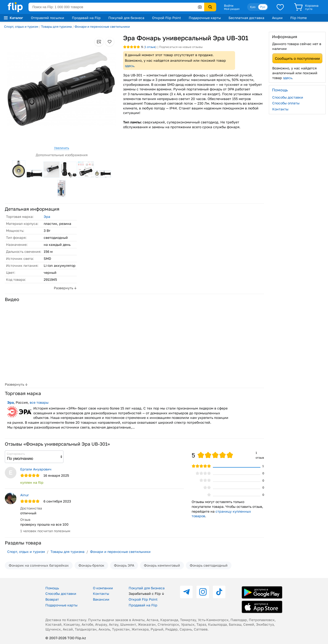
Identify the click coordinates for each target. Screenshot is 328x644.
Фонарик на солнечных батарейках (39, 565)
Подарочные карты (205, 18)
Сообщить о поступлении (297, 58)
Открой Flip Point (167, 18)
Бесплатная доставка (246, 18)
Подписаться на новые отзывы (181, 47)
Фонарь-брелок (91, 565)
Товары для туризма (56, 27)
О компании (103, 588)
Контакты (280, 109)
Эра (47, 217)
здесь (129, 66)
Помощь (52, 588)
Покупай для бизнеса (126, 18)
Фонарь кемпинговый (162, 565)
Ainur (24, 495)
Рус (263, 7)
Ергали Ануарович (36, 469)
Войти (229, 6)
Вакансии (101, 599)
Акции (277, 18)
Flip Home (299, 18)
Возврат (52, 599)
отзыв (150, 47)
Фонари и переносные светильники (102, 27)
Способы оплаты (286, 103)
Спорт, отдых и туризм (21, 27)
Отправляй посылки (48, 18)
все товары (39, 402)
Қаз (253, 7)
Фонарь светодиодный (209, 565)
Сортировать (16, 454)
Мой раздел (232, 9)
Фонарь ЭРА (124, 565)
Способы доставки (288, 97)
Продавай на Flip (86, 18)
